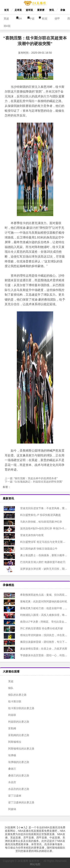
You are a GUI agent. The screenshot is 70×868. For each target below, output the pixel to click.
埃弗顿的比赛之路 (16, 762)
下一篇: (34, 482)
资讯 (52, 10)
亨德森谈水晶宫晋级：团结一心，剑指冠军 (42, 655)
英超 (6, 19)
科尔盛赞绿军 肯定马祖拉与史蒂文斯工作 (41, 542)
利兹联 (10, 715)
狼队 (9, 688)
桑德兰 (10, 769)
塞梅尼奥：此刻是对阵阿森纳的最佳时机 (41, 601)
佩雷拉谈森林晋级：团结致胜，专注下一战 (42, 642)
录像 (63, 10)
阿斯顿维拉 (13, 742)
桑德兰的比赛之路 (16, 775)
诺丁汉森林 (13, 796)
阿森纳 (10, 809)
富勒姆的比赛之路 (16, 735)
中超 (32, 19)
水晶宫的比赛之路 (16, 789)
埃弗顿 (10, 755)
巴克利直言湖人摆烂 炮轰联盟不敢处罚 (40, 562)
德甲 (57, 19)
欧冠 (45, 19)
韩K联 (7, 26)
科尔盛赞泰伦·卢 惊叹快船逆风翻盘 (38, 515)
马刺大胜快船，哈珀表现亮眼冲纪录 (38, 522)
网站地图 (35, 864)
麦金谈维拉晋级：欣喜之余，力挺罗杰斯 (41, 649)
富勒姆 (10, 728)
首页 (7, 10)
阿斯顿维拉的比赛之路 (19, 749)
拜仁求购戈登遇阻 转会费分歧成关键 (39, 628)
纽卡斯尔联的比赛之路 (19, 708)
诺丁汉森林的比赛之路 (19, 802)
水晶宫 (10, 782)
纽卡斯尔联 (13, 701)
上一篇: (31, 478)
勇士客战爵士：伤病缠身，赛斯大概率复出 (42, 555)
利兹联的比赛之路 (16, 722)
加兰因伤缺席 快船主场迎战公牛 (36, 549)
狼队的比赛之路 (15, 695)
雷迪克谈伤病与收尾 (29, 535)
